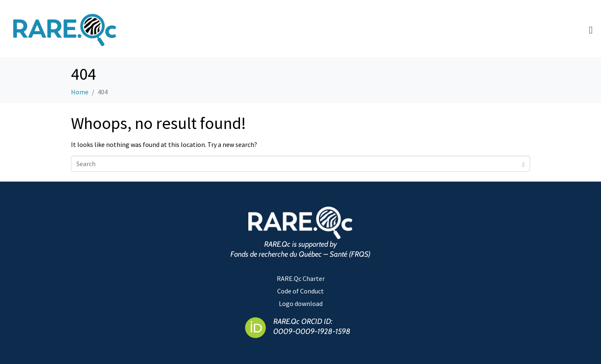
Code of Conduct (300, 291)
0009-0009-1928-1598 (312, 331)
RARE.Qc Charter (301, 278)
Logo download (301, 303)
